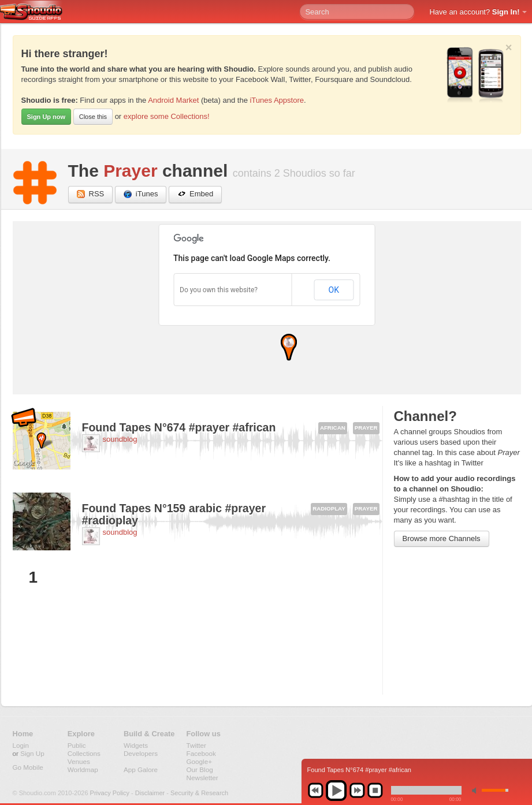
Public (77, 745)
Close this (93, 117)
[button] (289, 347)
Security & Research (199, 793)
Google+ (200, 761)
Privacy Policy (110, 793)
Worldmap (83, 769)
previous (315, 791)
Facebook (201, 753)
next (357, 791)
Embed (195, 194)
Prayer (130, 171)
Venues (79, 761)
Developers (141, 753)
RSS (91, 194)
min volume (477, 790)
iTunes (141, 194)
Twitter (196, 745)
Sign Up (32, 753)
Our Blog (200, 769)
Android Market (173, 100)
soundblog (120, 439)
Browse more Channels (442, 538)
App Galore (141, 769)
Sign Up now (46, 117)
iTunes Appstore (276, 100)
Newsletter (202, 778)
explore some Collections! (167, 116)
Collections (84, 753)
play (336, 791)
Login (21, 745)
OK (334, 290)
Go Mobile (28, 767)
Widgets (136, 745)
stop (375, 791)
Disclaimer (150, 793)
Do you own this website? (219, 290)
